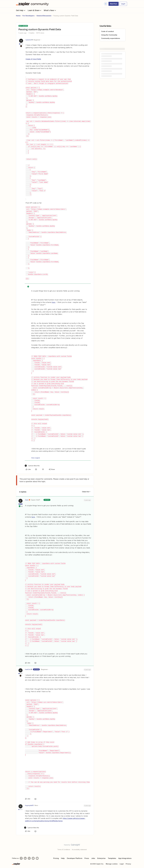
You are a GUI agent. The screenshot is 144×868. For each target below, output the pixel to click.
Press (87, 858)
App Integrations (125, 858)
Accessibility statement (79, 850)
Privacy (128, 864)
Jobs (93, 858)
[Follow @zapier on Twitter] (33, 858)
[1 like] (32, 466)
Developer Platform (75, 858)
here (54, 302)
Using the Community (109, 35)
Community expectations (111, 38)
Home (18, 16)
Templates (112, 858)
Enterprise (101, 858)
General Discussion (44, 16)
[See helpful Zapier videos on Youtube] (37, 858)
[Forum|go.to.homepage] (33, 4)
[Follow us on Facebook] (21, 858)
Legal (122, 864)
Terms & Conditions (64, 850)
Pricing (56, 858)
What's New (50, 10)
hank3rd (28, 40)
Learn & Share (35, 10)
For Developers (28, 16)
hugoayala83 (29, 805)
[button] (114, 4)
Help (63, 858)
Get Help (21, 10)
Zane (27, 500)
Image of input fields (33, 59)
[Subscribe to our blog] (29, 858)
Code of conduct (107, 31)
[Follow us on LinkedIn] (25, 858)
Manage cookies (112, 864)
